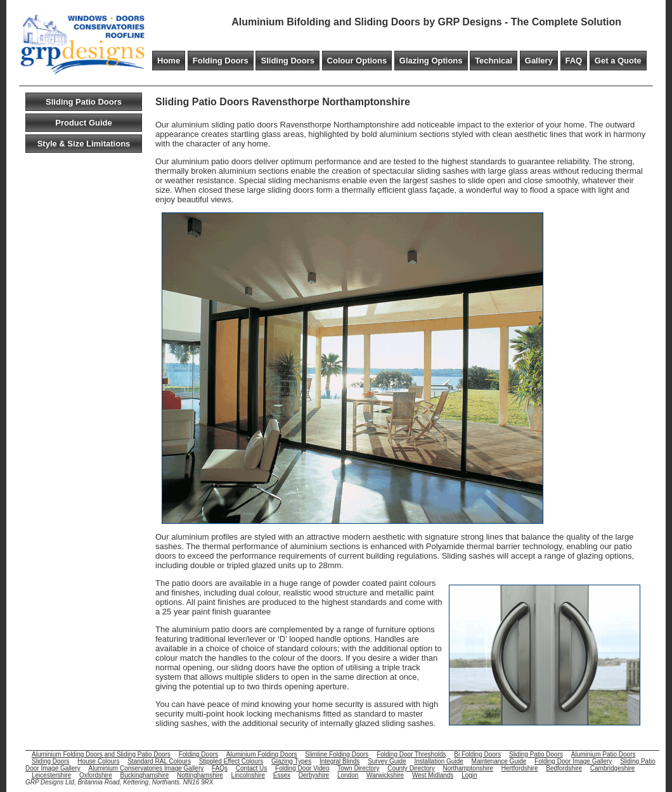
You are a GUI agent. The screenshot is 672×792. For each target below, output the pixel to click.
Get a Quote (618, 61)
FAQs (220, 768)
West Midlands (433, 775)
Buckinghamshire (145, 775)
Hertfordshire (520, 768)
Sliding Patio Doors (84, 102)
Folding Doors (221, 61)
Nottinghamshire (200, 775)
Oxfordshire (96, 775)
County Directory (411, 768)
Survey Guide (387, 761)
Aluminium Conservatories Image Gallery (146, 768)
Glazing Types (291, 761)
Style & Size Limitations (84, 144)
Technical (494, 61)
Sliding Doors (288, 61)
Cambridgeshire (613, 768)
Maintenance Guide (499, 761)
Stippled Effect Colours (231, 761)
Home (169, 61)
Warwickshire (385, 775)
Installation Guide (439, 761)
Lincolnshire (248, 775)
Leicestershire (51, 775)
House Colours (98, 761)
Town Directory (358, 768)
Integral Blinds (339, 761)
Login (469, 775)
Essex (282, 775)
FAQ (574, 61)
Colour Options (357, 61)
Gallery (539, 61)
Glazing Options (431, 61)
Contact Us (251, 768)
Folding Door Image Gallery (573, 761)
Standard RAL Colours (159, 761)
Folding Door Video (302, 768)
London (348, 775)
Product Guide (84, 123)
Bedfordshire (564, 768)
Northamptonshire (468, 768)
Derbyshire (314, 775)
